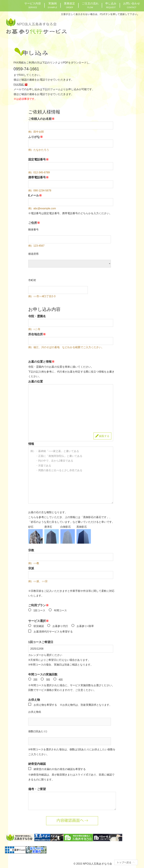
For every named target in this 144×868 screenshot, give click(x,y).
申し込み (111, 5)
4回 (61, 680)
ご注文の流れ (90, 5)
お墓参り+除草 (85, 626)
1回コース (39, 610)
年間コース (60, 610)
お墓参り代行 (60, 626)
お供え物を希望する (45, 705)
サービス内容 (33, 5)
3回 (48, 680)
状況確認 (39, 626)
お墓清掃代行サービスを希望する (53, 632)
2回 (35, 680)
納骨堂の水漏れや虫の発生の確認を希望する (60, 769)
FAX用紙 (21, 85)
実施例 (53, 5)
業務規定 (69, 5)
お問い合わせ (132, 5)
